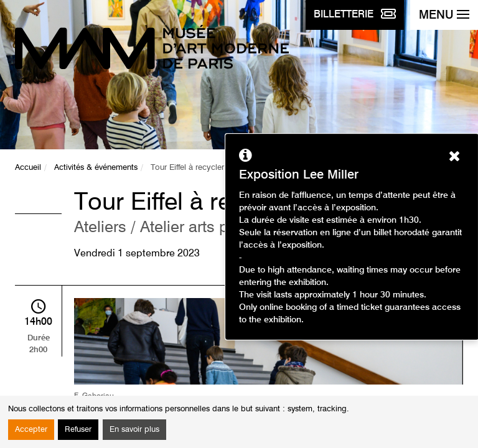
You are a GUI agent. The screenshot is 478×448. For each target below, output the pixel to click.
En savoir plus (134, 430)
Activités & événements (96, 168)
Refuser (78, 430)
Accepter (31, 430)
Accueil (28, 168)
